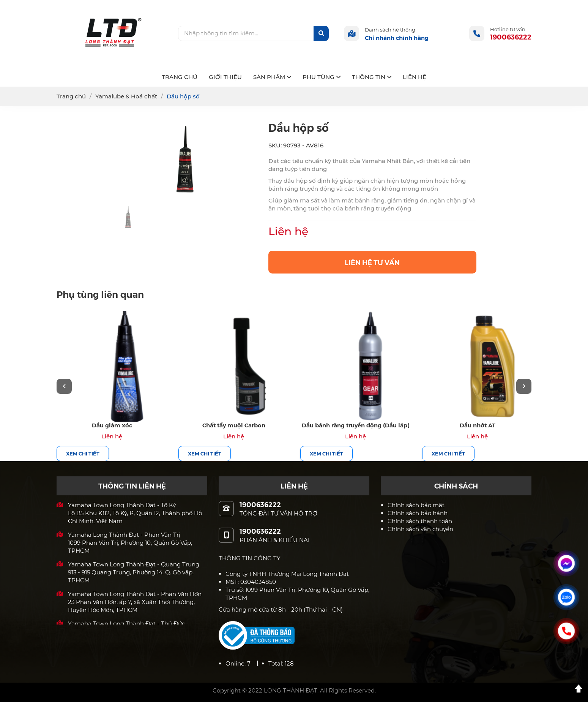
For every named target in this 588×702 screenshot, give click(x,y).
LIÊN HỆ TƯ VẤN (372, 262)
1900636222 (511, 37)
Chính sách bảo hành (418, 513)
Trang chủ (71, 96)
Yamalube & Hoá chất (126, 96)
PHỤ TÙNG (322, 77)
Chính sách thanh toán (420, 521)
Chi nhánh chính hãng (397, 37)
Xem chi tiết (83, 453)
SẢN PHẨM (272, 77)
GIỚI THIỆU (225, 77)
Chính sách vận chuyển (420, 529)
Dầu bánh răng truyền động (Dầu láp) (355, 425)
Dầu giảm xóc (112, 425)
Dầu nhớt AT (478, 425)
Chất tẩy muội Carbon (234, 425)
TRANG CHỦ (180, 77)
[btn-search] (321, 33)
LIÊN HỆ (415, 77)
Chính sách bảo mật (416, 505)
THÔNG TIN (372, 77)
